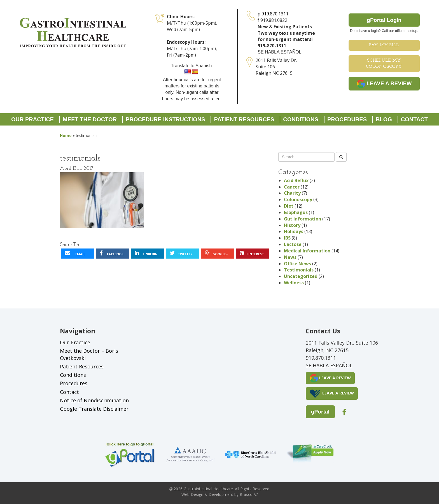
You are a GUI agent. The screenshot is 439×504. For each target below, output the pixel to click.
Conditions (301, 119)
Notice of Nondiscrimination (94, 400)
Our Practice (32, 119)
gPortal (320, 412)
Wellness (294, 283)
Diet (289, 206)
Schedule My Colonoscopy (384, 64)
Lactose (293, 244)
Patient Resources (244, 119)
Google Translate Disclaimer (94, 409)
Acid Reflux (296, 180)
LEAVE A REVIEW (384, 84)
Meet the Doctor (90, 119)
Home (66, 135)
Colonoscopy (298, 199)
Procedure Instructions (165, 119)
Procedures (347, 119)
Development (221, 494)
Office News (297, 264)
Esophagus (296, 212)
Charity (292, 193)
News (290, 257)
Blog (384, 119)
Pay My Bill (384, 45)
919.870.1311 (275, 14)
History (292, 225)
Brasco (249, 494)
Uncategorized (301, 276)
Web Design (192, 494)
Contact (414, 119)
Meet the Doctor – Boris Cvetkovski (89, 354)
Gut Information (303, 219)
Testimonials (299, 270)
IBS (287, 238)
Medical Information (307, 251)
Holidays (294, 231)
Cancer (292, 187)
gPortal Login (384, 20)
